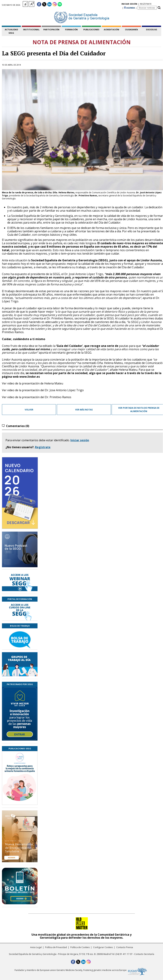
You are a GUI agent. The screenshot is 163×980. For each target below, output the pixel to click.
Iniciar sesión (80, 440)
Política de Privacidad (56, 947)
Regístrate (43, 447)
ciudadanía (131, 29)
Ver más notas (84, 410)
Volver (29, 410)
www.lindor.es (30, 377)
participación (51, 29)
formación (71, 29)
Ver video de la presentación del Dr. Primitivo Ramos (37, 397)
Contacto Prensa (125, 947)
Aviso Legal (36, 947)
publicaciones (91, 29)
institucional (31, 29)
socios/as (152, 29)
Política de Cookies (80, 947)
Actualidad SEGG (11, 31)
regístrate (116, 4)
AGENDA (129, 4)
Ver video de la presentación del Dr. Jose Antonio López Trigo (43, 390)
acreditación (111, 29)
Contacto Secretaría (144, 954)
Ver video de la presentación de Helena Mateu (33, 383)
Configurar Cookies (103, 947)
